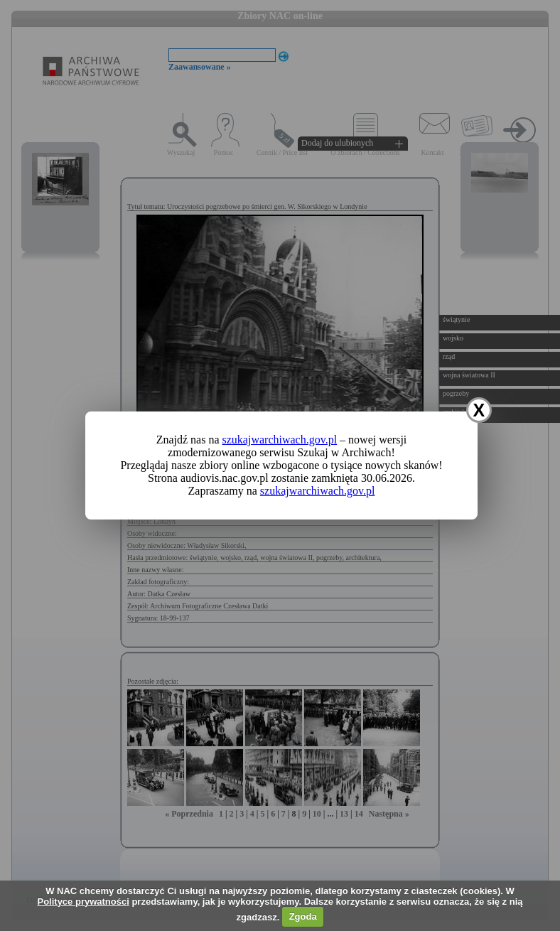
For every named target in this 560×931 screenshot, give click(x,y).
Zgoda (303, 916)
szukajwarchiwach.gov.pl (280, 440)
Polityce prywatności (83, 902)
